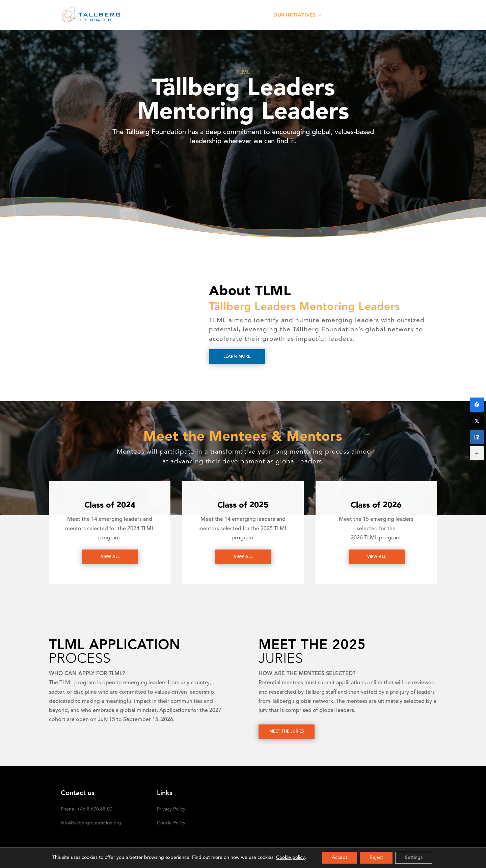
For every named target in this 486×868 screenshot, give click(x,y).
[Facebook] (477, 405)
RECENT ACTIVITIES (240, 15)
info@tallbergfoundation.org (91, 823)
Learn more (237, 357)
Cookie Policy (171, 823)
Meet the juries (287, 732)
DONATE (377, 15)
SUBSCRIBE (411, 15)
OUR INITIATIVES (294, 15)
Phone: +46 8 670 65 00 (87, 810)
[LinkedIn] (477, 437)
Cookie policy (289, 858)
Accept (339, 858)
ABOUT (198, 15)
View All (110, 557)
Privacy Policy (171, 810)
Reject (376, 858)
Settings (415, 858)
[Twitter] (477, 421)
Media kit (344, 15)
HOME (173, 15)
